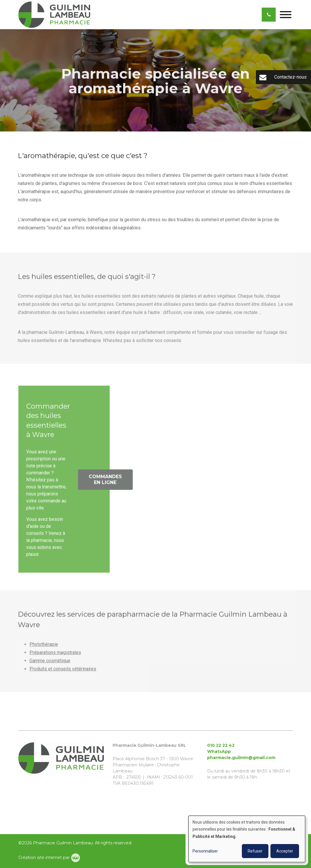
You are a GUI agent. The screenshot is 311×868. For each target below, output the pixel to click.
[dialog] (247, 839)
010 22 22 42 (221, 745)
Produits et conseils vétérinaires (63, 670)
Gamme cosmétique (50, 662)
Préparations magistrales (55, 654)
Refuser (255, 851)
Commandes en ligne (105, 481)
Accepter (285, 851)
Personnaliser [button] (205, 851)
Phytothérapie (44, 646)
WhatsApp (219, 751)
